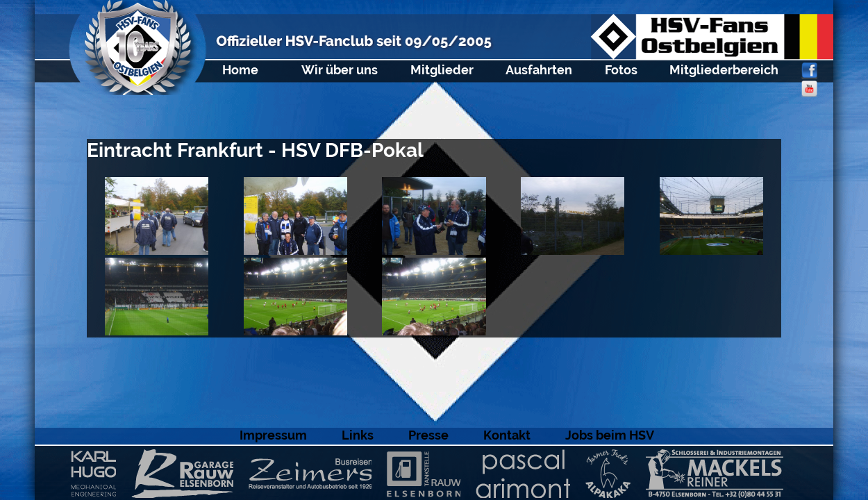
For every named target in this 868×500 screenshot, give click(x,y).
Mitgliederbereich (724, 70)
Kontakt (507, 435)
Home (240, 70)
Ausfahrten (539, 70)
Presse (428, 435)
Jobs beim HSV (610, 435)
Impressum (273, 435)
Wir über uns (340, 70)
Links (358, 435)
